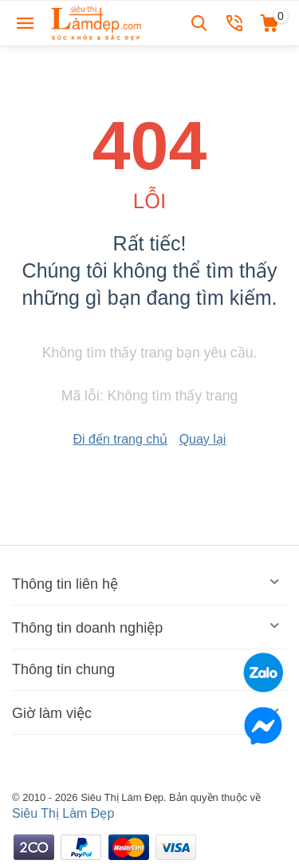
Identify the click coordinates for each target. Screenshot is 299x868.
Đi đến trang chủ (121, 439)
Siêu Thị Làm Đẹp (63, 813)
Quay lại (203, 439)
